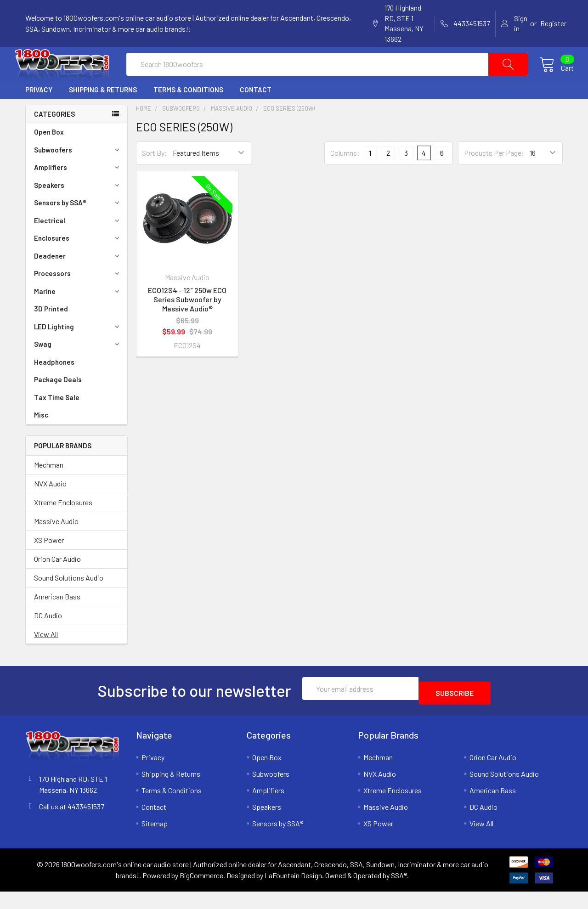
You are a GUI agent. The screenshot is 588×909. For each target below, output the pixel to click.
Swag (78, 366)
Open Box (49, 154)
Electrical (78, 243)
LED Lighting (78, 349)
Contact (256, 112)
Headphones (54, 384)
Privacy (39, 112)
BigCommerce (201, 893)
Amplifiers (78, 189)
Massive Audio (56, 543)
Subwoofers (78, 172)
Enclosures (78, 260)
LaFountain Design (293, 893)
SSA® (399, 893)
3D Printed (51, 331)
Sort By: (155, 175)
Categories (54, 136)
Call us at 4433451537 (72, 824)
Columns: (345, 175)
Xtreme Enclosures (63, 524)
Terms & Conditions (188, 112)
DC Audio (48, 637)
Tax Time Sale (57, 419)
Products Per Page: (494, 175)
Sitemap (155, 841)
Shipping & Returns (103, 112)
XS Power (49, 562)
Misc (41, 437)
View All (46, 656)
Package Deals (58, 401)
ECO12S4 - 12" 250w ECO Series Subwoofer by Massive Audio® (187, 321)
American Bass (57, 618)
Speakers (78, 207)
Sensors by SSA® (78, 225)
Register (553, 23)
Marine (78, 313)
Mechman (49, 487)
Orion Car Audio (57, 581)
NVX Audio (50, 505)
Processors (78, 295)
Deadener (78, 278)
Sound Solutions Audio (69, 600)
